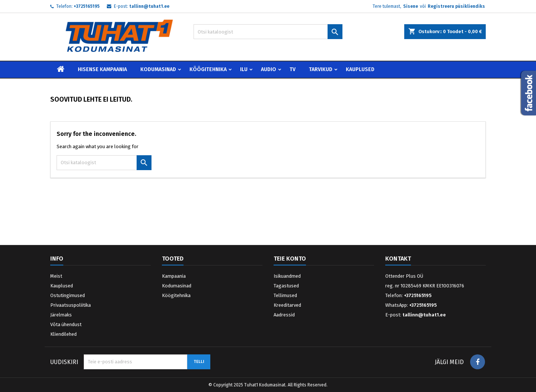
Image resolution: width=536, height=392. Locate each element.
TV (293, 69)
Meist (56, 276)
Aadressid (284, 315)
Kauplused (360, 69)
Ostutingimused (68, 295)
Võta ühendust (66, 324)
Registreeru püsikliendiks (456, 6)
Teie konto (290, 259)
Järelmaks (61, 315)
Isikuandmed (287, 276)
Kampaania (174, 276)
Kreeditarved (287, 305)
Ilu (244, 69)
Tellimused (285, 295)
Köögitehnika (208, 69)
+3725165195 (87, 6)
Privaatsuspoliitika (71, 305)
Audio (269, 69)
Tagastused (286, 286)
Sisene (411, 6)
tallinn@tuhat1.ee (149, 6)
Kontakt (398, 259)
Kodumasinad (158, 69)
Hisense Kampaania (102, 69)
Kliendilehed (63, 334)
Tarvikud (321, 69)
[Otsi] (268, 32)
